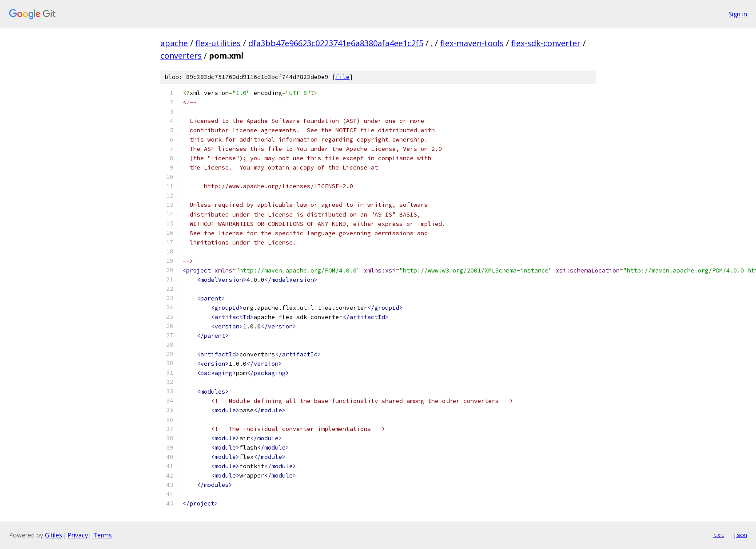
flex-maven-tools (472, 43)
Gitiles (54, 535)
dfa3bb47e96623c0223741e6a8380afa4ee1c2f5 (336, 43)
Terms (103, 535)
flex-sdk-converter (546, 43)
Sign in (738, 14)
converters (181, 55)
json (740, 535)
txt (719, 535)
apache (174, 43)
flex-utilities (218, 43)
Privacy (78, 535)
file (342, 77)
